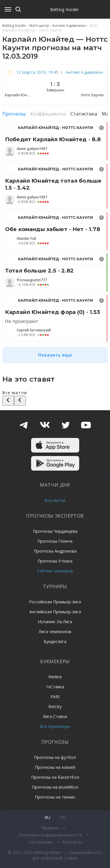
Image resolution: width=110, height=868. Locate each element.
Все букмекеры (55, 726)
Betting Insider (65, 9)
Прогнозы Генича (55, 541)
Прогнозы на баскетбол (55, 777)
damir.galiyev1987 (32, 149)
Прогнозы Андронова (55, 551)
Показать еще (55, 355)
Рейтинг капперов (55, 571)
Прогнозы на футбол (55, 757)
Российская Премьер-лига (55, 602)
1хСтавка (55, 687)
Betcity (55, 707)
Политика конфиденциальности (51, 835)
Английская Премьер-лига (55, 612)
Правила (51, 828)
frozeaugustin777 (32, 280)
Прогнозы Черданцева (55, 531)
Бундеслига (55, 641)
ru (47, 817)
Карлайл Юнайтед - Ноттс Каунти (55, 128)
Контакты (72, 842)
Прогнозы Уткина (55, 561)
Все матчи (55, 500)
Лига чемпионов (55, 632)
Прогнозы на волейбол (55, 787)
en (63, 817)
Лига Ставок (55, 716)
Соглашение (41, 842)
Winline (55, 677)
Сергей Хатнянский (34, 330)
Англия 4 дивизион (84, 72)
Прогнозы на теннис (55, 797)
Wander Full (26, 239)
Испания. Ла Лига (55, 622)
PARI (55, 697)
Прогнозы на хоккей (55, 767)
